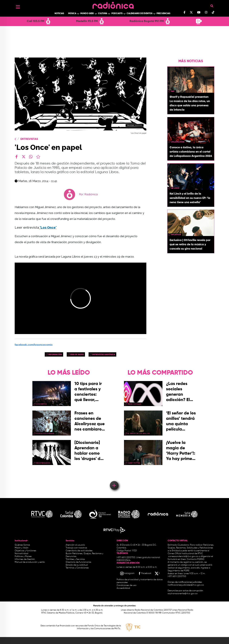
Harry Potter (134, 463)
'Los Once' (48, 227)
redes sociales (134, 404)
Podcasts (117, 14)
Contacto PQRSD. (196, 559)
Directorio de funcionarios (78, 562)
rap (173, 91)
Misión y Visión (22, 548)
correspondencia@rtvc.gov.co (183, 556)
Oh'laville (176, 235)
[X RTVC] (157, 573)
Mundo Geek (87, 14)
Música (72, 14)
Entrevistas (29, 139)
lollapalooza (178, 142)
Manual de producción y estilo (30, 562)
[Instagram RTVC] (127, 573)
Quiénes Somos (22, 545)
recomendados (43, 463)
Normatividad (21, 554)
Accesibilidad (124, 588)
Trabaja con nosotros (76, 548)
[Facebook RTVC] (144, 573)
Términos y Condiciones (77, 568)
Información (55, 354)
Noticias (59, 14)
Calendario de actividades (79, 551)
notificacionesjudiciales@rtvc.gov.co (186, 585)
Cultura (103, 14)
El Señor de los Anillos (139, 434)
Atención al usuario (75, 545)
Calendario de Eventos (140, 14)
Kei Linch (175, 188)
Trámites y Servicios (75, 559)
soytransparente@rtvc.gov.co (183, 594)
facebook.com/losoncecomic (34, 345)
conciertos (41, 404)
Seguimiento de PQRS (178, 571)
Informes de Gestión (25, 559)
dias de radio (77, 354)
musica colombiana (45, 434)
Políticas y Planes (23, 556)
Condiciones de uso (126, 585)
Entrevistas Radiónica (104, 354)
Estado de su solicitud (77, 565)
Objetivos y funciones (25, 551)
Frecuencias (163, 14)
